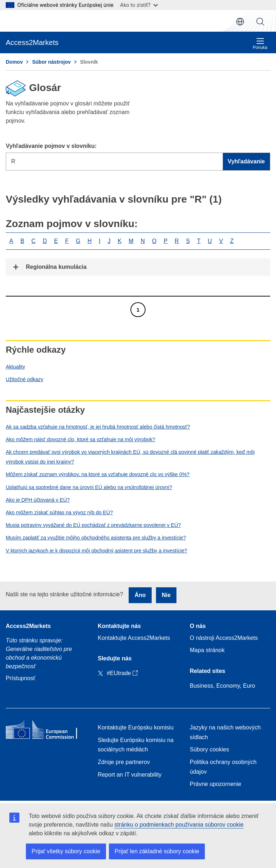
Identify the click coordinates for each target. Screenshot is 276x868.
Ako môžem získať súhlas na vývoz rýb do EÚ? (59, 512)
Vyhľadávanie (260, 22)
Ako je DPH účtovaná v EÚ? (38, 500)
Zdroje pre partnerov (124, 762)
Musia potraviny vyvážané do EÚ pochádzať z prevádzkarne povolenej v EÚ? (93, 525)
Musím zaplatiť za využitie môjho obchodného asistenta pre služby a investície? (96, 538)
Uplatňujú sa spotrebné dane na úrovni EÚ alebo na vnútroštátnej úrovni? (89, 487)
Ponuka (260, 44)
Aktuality (15, 367)
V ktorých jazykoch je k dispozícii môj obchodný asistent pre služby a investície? (96, 551)
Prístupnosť (20, 678)
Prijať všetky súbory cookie (66, 851)
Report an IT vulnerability (130, 775)
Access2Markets (28, 626)
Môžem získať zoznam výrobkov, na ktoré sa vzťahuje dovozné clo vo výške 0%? (98, 474)
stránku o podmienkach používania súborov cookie (179, 825)
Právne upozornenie (215, 784)
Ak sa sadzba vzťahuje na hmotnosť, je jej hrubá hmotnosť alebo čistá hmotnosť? (98, 427)
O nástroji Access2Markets (224, 638)
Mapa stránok (207, 650)
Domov (14, 62)
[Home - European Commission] (46, 731)
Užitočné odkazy (24, 379)
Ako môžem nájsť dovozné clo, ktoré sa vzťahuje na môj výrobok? (80, 439)
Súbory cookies (209, 749)
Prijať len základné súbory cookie (157, 851)
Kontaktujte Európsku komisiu (136, 727)
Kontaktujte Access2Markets (134, 638)
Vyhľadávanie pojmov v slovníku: (51, 146)
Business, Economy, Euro (222, 686)
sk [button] (240, 22)
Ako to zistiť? (139, 5)
